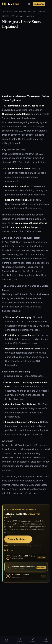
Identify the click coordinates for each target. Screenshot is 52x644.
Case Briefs (13, 11)
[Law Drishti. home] (10, 4)
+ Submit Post (39, 4)
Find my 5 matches (18, 539)
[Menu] (48, 4)
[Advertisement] (26, 61)
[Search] (29, 4)
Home (4, 11)
